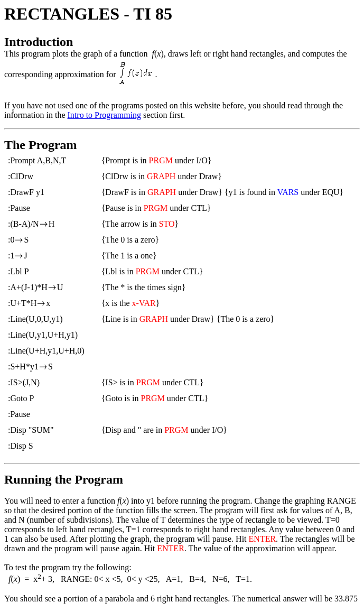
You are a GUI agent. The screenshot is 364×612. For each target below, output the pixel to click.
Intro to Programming (105, 115)
